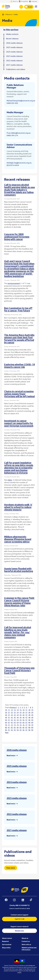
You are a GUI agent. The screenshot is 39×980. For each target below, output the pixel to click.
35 (21, 715)
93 (15, 730)
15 (21, 710)
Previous (13, 707)
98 (29, 730)
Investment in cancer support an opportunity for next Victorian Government (19, 423)
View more (11, 868)
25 (21, 712)
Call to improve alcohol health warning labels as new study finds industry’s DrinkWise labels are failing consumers (19, 190)
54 (18, 720)
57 (26, 720)
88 (29, 727)
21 (9, 712)
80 (6, 727)
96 (24, 730)
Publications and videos (16, 69)
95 (21, 730)
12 (12, 710)
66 (24, 722)
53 (15, 720)
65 (21, 722)
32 (12, 715)
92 (12, 730)
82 (12, 727)
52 (12, 720)
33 (15, 715)
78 (29, 725)
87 (26, 727)
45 (21, 717)
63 (15, 722)
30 (6, 715)
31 (9, 715)
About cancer (7, 938)
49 (32, 717)
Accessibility (23, 1)
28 (29, 712)
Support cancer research (20, 926)
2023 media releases (17, 798)
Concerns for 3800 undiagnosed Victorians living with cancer (17, 237)
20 (6, 712)
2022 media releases (17, 814)
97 (26, 730)
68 (29, 722)
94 (18, 730)
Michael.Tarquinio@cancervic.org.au (21, 101)
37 (26, 715)
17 (26, 710)
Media (16, 14)
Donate (30, 7)
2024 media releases (17, 782)
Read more (11, 755)
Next (7, 732)
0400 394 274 (12, 135)
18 (29, 710)
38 (29, 715)
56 (24, 720)
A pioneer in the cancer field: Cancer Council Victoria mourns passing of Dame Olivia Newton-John (19, 602)
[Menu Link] (36, 7)
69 (32, 722)
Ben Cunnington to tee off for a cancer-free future (18, 309)
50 (6, 720)
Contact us (26, 941)
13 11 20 (21, 7)
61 (9, 722)
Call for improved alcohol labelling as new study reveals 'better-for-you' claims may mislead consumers (18, 632)
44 (18, 717)
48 (29, 717)
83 (15, 727)
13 (15, 710)
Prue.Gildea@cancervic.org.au (19, 133)
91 (9, 730)
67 (26, 722)
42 (12, 717)
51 (9, 720)
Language (33, 1)
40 (6, 717)
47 (26, 717)
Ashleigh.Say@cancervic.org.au (19, 163)
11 (9, 710)
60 (6, 722)
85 (21, 727)
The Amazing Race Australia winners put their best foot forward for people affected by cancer (19, 339)
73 (15, 725)
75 (21, 725)
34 (18, 715)
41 (9, 717)
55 (21, 720)
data (10, 480)
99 (32, 730)
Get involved (7, 944)
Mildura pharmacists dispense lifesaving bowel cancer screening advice (18, 539)
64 (18, 722)
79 (32, 725)
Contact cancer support (19, 915)
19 (32, 710)
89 (32, 727)
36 (24, 715)
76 (24, 725)
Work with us (26, 944)
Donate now (19, 931)
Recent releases (12, 39)
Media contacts (12, 34)
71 (9, 725)
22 (12, 712)
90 (6, 730)
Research (5, 941)
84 (18, 727)
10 (6, 710)
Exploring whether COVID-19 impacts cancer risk (19, 366)
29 (32, 712)
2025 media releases (17, 766)
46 (24, 717)
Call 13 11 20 (20, 919)
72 (12, 725)
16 (24, 710)
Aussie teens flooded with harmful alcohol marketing (19, 570)
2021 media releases (17, 830)
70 (6, 725)
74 (18, 725)
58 (29, 720)
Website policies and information (29, 949)
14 (18, 710)
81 (9, 727)
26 (24, 712)
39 (32, 715)
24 (18, 712)
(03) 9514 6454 (13, 165)
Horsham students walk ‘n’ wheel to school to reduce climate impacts (18, 507)
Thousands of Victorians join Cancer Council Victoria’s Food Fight (19, 670)
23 (15, 712)
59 (32, 720)
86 (24, 727)
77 (26, 725)
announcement (14, 283)
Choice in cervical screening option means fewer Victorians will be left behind (19, 394)
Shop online (6, 948)
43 (15, 717)
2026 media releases (17, 750)
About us (14, 1)
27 (26, 712)
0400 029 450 (12, 103)
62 (12, 722)
